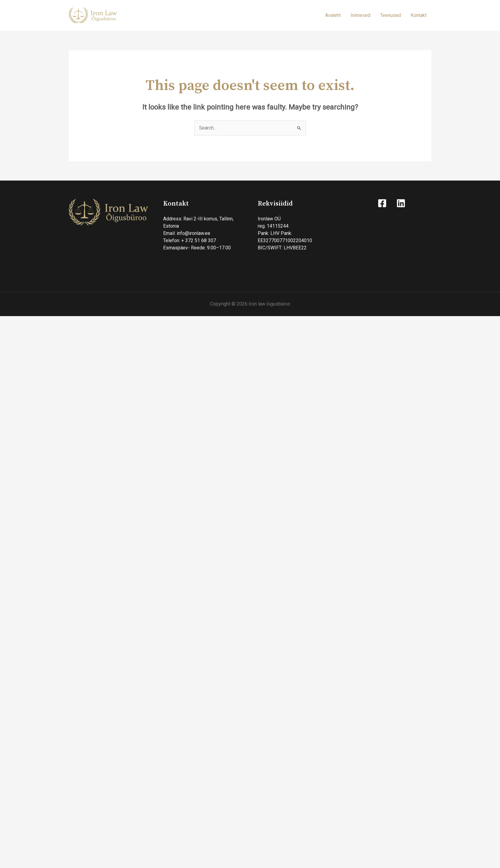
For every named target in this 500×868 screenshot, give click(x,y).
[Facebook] (382, 203)
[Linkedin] (401, 203)
